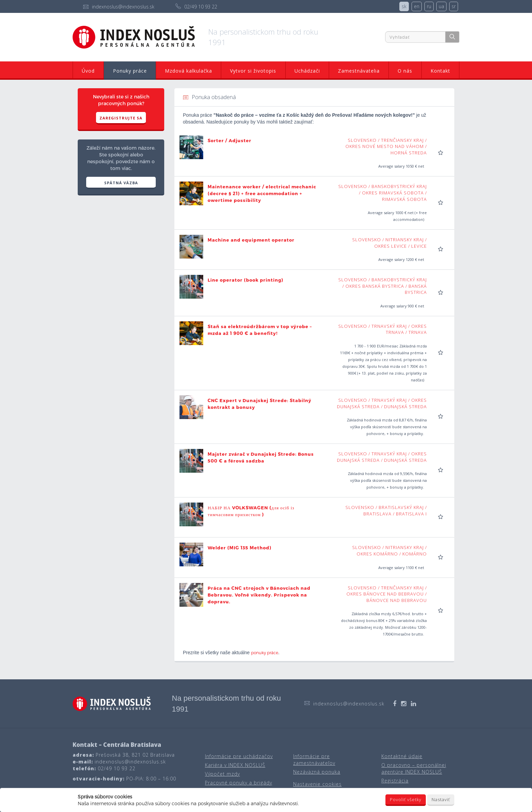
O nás (405, 71)
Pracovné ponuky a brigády (239, 783)
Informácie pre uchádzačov (239, 756)
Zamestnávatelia (359, 71)
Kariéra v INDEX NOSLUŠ (235, 765)
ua (441, 6)
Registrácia (395, 781)
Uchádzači (307, 71)
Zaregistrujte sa (121, 118)
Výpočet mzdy (222, 774)
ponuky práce (265, 653)
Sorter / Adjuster (230, 140)
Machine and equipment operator (251, 240)
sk (404, 6)
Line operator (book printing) (245, 280)
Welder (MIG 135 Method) (240, 548)
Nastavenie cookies (317, 784)
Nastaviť (441, 799)
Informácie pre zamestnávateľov (314, 760)
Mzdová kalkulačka (188, 71)
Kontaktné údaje (402, 756)
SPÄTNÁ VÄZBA (121, 183)
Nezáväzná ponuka (317, 772)
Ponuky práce (130, 71)
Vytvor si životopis (253, 71)
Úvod (88, 71)
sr (454, 6)
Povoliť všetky (406, 799)
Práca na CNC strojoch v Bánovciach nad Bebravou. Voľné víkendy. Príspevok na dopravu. (259, 595)
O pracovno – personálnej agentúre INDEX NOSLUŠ (414, 768)
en (417, 6)
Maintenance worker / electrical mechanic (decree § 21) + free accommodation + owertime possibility (262, 193)
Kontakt (440, 71)
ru (429, 6)
